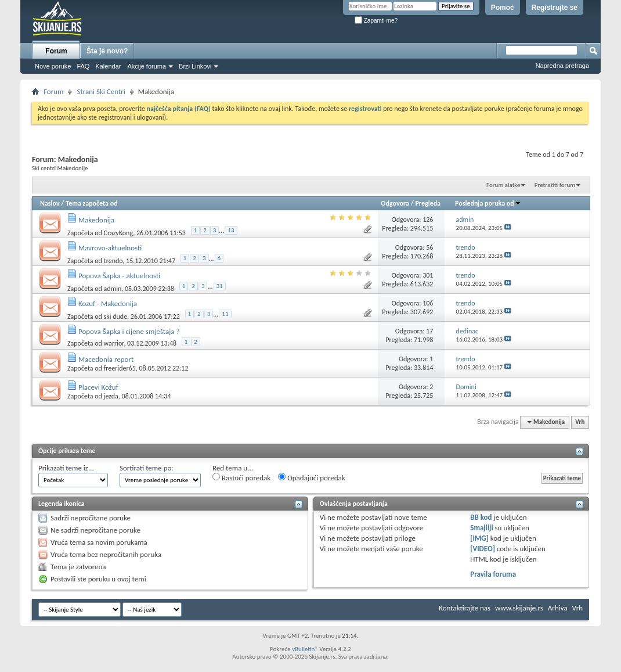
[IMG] (479, 538)
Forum (56, 51)
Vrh (580, 422)
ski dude (116, 317)
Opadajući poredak (312, 477)
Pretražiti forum (555, 185)
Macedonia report (106, 359)
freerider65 (120, 368)
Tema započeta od (91, 203)
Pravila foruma (493, 574)
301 (428, 275)
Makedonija (96, 220)
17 (429, 331)
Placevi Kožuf (98, 387)
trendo (113, 261)
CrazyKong (119, 233)
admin (113, 289)
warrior (114, 343)
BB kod (481, 517)
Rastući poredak (241, 477)
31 (220, 286)
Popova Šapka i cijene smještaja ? (129, 331)
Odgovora (395, 203)
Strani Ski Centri (101, 91)
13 (231, 230)
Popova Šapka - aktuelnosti (119, 276)
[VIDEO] (483, 549)
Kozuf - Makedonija (108, 303)
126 (428, 220)
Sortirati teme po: (147, 468)
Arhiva (558, 608)
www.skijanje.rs (519, 608)
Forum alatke (503, 185)
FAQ (83, 66)
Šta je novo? (107, 51)
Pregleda (428, 203)
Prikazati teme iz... (66, 468)
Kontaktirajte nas (465, 608)
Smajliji (481, 528)
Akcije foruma (147, 66)
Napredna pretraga (562, 66)
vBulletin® (305, 649)
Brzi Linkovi (195, 66)
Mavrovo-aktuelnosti (110, 248)
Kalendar (108, 66)
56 (429, 247)
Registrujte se (555, 8)
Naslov (50, 203)
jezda (111, 396)
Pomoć (503, 8)
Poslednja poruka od (488, 203)
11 (225, 314)
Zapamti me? (376, 21)
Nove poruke (53, 66)
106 (428, 303)
